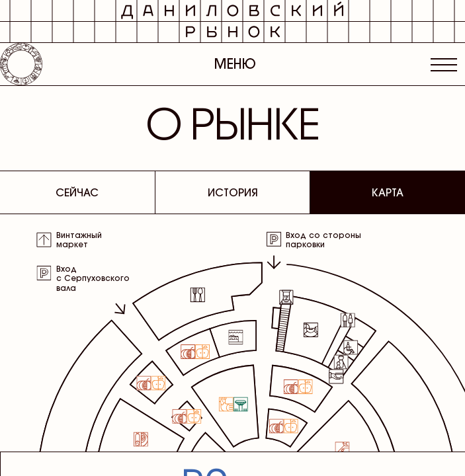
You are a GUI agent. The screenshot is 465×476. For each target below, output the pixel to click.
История (233, 192)
